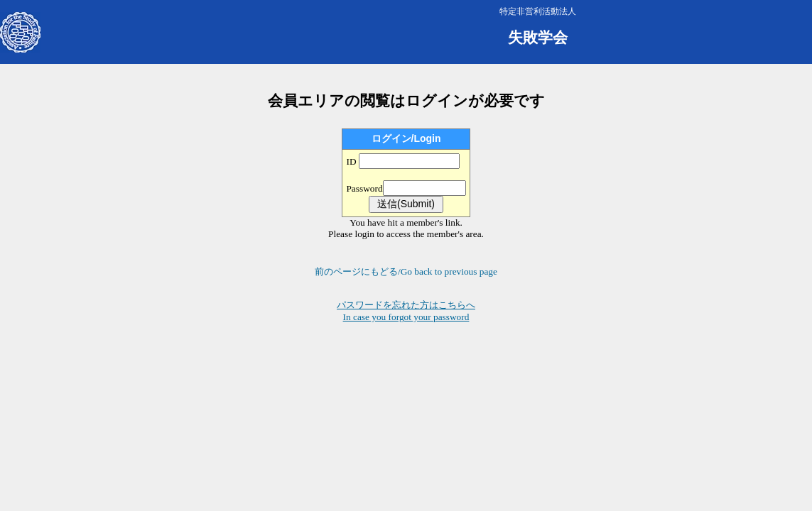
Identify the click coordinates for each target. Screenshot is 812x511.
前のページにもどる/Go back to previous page (406, 271)
